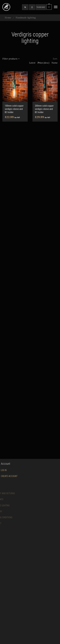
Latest (32, 63)
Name (55, 63)
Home (8, 18)
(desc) (46, 63)
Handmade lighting (26, 18)
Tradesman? (41, 7)
